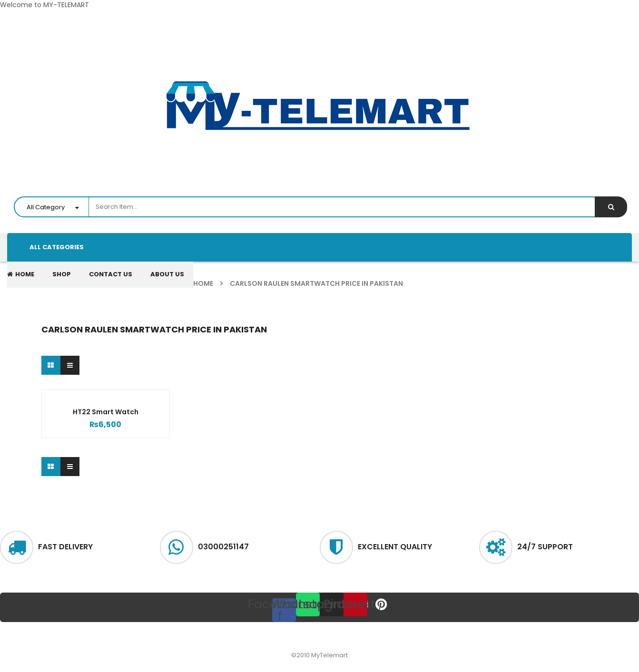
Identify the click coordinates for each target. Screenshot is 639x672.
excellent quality (395, 547)
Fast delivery (65, 547)
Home (203, 283)
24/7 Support (545, 547)
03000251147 (223, 547)
